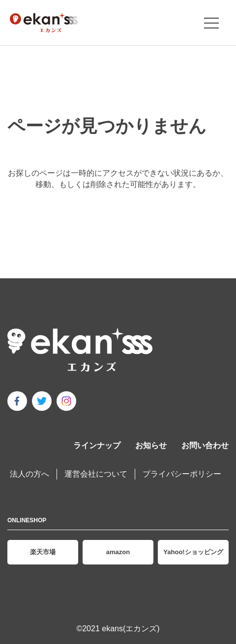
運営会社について (96, 474)
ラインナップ (97, 445)
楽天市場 (43, 552)
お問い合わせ (205, 445)
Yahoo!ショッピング (193, 552)
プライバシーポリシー (182, 474)
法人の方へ (29, 474)
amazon (118, 552)
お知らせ (151, 445)
